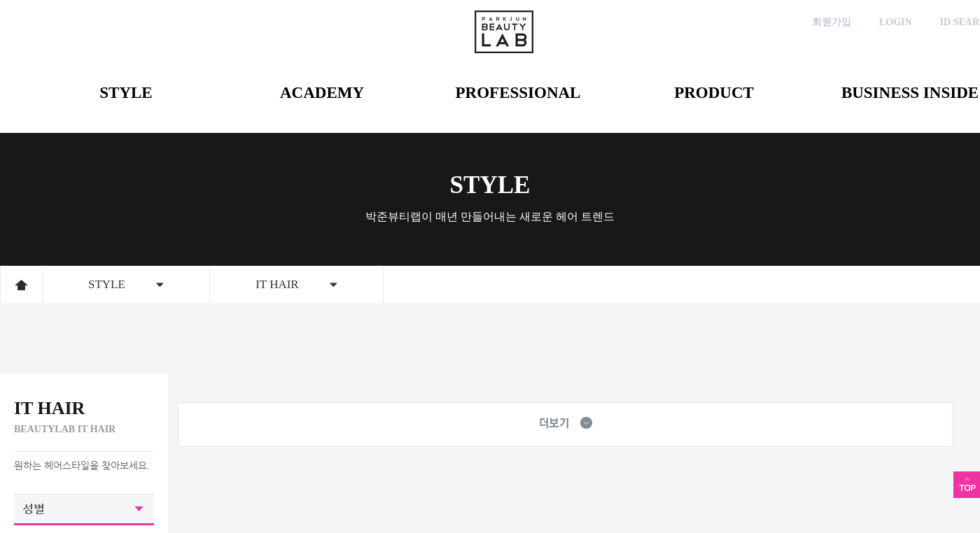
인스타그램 (814, 58)
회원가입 (832, 22)
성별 (34, 509)
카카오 (772, 58)
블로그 (898, 58)
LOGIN (896, 22)
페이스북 (856, 58)
